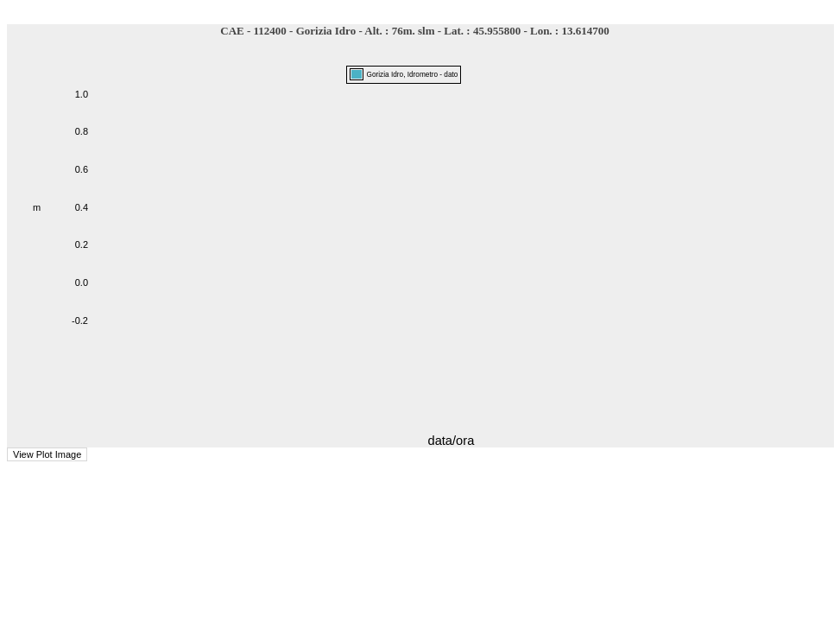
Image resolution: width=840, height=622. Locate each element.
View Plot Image (47, 454)
